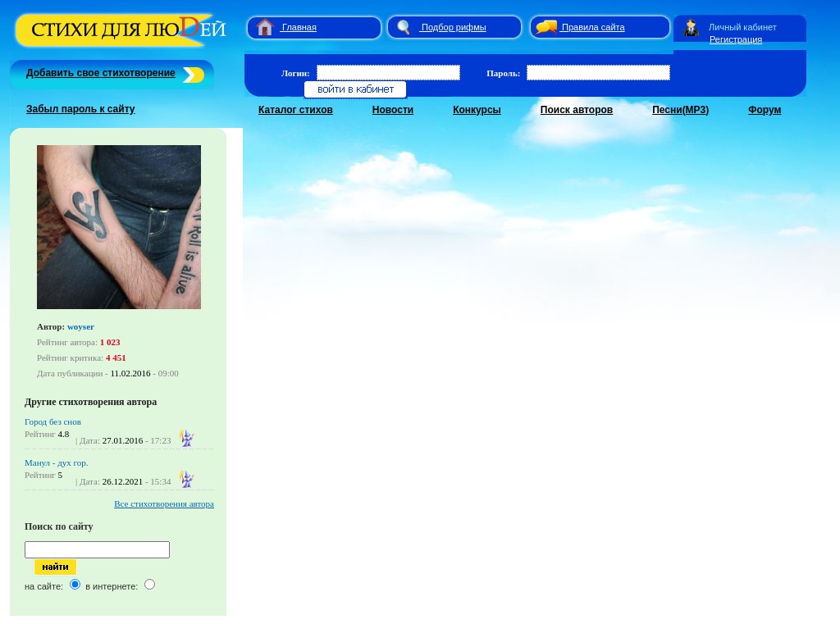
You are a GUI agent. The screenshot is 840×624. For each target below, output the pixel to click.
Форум (765, 110)
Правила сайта (593, 27)
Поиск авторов (577, 110)
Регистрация (736, 39)
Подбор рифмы (454, 27)
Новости (393, 110)
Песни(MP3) (680, 110)
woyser (81, 326)
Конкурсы (477, 110)
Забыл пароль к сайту (81, 109)
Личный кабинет (743, 27)
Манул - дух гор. (57, 462)
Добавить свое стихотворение (101, 73)
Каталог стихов (296, 110)
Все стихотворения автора (164, 503)
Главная (299, 27)
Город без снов (53, 421)
